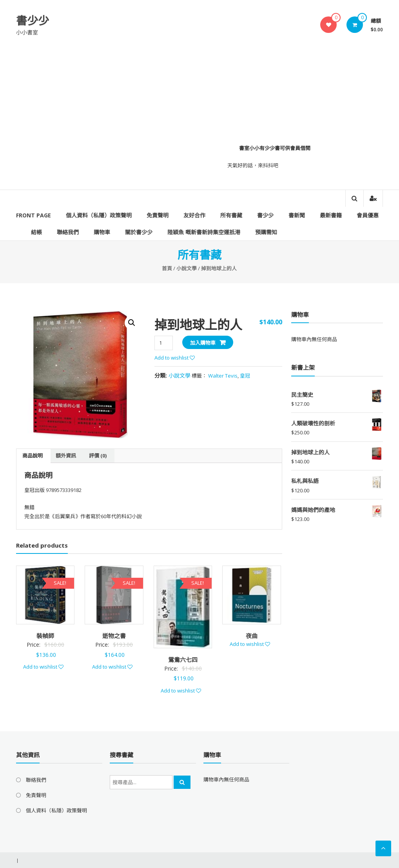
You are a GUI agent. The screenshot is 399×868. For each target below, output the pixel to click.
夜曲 (252, 636)
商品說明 (33, 456)
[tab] (33, 456)
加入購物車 (203, 343)
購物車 (102, 232)
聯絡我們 (68, 232)
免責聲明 (158, 215)
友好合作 (194, 215)
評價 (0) (98, 456)
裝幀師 (45, 636)
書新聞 (297, 215)
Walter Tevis (223, 376)
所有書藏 (231, 215)
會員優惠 (368, 215)
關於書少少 (139, 232)
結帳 (36, 232)
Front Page (34, 215)
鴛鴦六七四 (183, 660)
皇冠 (245, 376)
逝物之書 (114, 636)
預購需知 (266, 232)
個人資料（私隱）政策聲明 (99, 215)
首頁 (167, 268)
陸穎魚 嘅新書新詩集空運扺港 (204, 232)
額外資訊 (66, 456)
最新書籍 (331, 215)
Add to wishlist (175, 358)
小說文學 (187, 268)
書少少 (33, 20)
